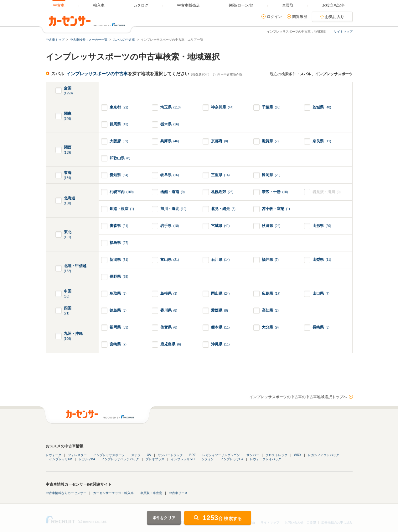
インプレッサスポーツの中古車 (97, 74)
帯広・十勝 (275, 192)
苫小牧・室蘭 (276, 209)
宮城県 (220, 226)
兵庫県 (170, 141)
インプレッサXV (61, 459)
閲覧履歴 (300, 17)
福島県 (119, 243)
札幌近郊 (222, 192)
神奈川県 (222, 107)
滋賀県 (270, 141)
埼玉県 (171, 107)
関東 (68, 116)
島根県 (169, 293)
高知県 (270, 310)
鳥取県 (118, 293)
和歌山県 (120, 158)
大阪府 (119, 141)
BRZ (193, 455)
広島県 (271, 293)
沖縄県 (220, 344)
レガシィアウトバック (323, 455)
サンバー (253, 455)
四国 (68, 311)
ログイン (274, 17)
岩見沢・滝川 (327, 192)
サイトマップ (343, 32)
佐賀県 (169, 327)
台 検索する (222, 518)
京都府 (220, 141)
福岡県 (119, 327)
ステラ (136, 455)
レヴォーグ (54, 455)
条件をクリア (164, 518)
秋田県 (271, 226)
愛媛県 (220, 310)
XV (149, 455)
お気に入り (335, 17)
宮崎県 (118, 344)
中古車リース (178, 493)
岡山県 (220, 293)
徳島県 (118, 310)
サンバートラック (170, 455)
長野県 (119, 277)
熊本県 (220, 327)
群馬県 (119, 124)
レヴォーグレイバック (266, 459)
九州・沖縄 (73, 336)
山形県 (322, 226)
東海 (68, 175)
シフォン (208, 459)
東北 (68, 235)
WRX (298, 455)
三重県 (220, 175)
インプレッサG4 (232, 459)
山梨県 (322, 260)
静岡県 (271, 175)
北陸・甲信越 (75, 269)
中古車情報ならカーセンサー (66, 493)
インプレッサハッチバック (120, 459)
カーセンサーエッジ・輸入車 (113, 493)
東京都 (119, 107)
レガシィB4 (87, 459)
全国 (68, 91)
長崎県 (321, 327)
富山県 (170, 260)
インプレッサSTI (183, 459)
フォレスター (77, 455)
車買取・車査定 (151, 493)
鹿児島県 (171, 344)
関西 (68, 150)
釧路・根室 (122, 209)
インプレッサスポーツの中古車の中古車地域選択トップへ (298, 397)
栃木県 (170, 124)
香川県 (169, 310)
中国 (68, 294)
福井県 (270, 260)
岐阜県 (170, 175)
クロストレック (277, 455)
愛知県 (119, 175)
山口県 (321, 293)
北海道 (70, 201)
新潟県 (119, 260)
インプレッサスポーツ (109, 455)
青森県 (119, 226)
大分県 (270, 327)
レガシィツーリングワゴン (221, 455)
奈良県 (322, 141)
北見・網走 (223, 209)
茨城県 (322, 107)
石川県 (220, 260)
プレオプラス (155, 459)
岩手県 (170, 226)
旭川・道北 (173, 209)
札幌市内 (122, 192)
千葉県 (271, 107)
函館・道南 (173, 192)
